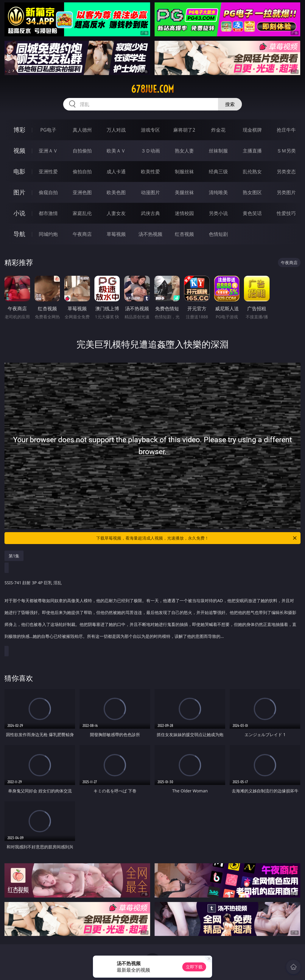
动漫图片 (150, 192)
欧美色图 (116, 192)
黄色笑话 (252, 213)
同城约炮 (48, 234)
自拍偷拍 (82, 151)
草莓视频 (116, 234)
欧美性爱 (150, 172)
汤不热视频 (150, 234)
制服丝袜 (184, 172)
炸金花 (218, 130)
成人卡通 (116, 172)
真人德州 (82, 130)
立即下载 (194, 967)
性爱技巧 (286, 213)
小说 (19, 213)
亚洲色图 (82, 192)
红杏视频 (184, 234)
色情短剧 (218, 234)
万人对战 (116, 130)
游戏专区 (150, 130)
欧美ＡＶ (116, 151)
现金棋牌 (252, 130)
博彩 (19, 130)
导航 (19, 234)
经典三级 (218, 172)
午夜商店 (82, 234)
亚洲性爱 (48, 172)
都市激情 (48, 213)
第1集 (14, 556)
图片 (19, 192)
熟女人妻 (184, 151)
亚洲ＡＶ (48, 151)
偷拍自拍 (82, 172)
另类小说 (218, 213)
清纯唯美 (218, 192)
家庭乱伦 (82, 213)
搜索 (230, 104)
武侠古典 (150, 213)
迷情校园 (184, 213)
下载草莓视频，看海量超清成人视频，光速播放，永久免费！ (197, 538)
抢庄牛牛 (286, 130)
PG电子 (48, 130)
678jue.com (152, 89)
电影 (19, 171)
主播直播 (252, 151)
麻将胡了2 (184, 130)
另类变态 (286, 172)
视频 (19, 151)
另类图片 (286, 192)
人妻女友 (116, 213)
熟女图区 (252, 192)
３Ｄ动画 (150, 151)
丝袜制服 (218, 151)
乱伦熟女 (252, 172)
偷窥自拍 (48, 192)
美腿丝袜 (184, 192)
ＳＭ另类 (286, 151)
